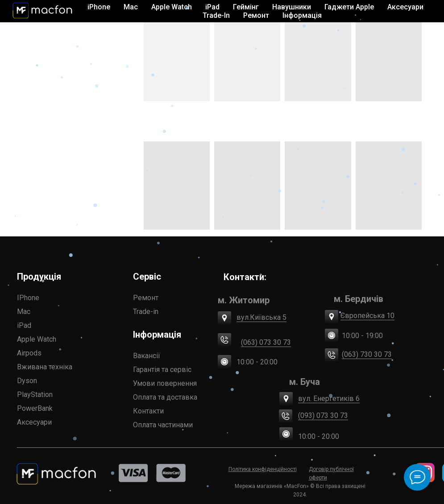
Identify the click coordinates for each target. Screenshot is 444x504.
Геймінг (246, 7)
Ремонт (256, 15)
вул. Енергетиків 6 (329, 399)
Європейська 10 (367, 316)
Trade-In (216, 15)
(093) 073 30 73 (323, 415)
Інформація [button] (302, 15)
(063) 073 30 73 (266, 342)
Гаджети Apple (349, 7)
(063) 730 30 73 (367, 354)
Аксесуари (34, 422)
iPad (24, 325)
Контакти (148, 411)
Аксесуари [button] (405, 7)
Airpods (29, 353)
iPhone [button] (99, 7)
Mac (24, 312)
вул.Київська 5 (261, 317)
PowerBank (35, 408)
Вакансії (147, 356)
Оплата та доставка (165, 397)
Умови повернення (165, 383)
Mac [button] (131, 7)
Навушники (292, 7)
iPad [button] (212, 7)
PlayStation (35, 395)
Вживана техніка (45, 367)
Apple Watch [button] (172, 7)
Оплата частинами (163, 425)
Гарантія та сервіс (162, 370)
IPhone (28, 298)
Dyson (27, 381)
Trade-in (146, 312)
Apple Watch (37, 339)
